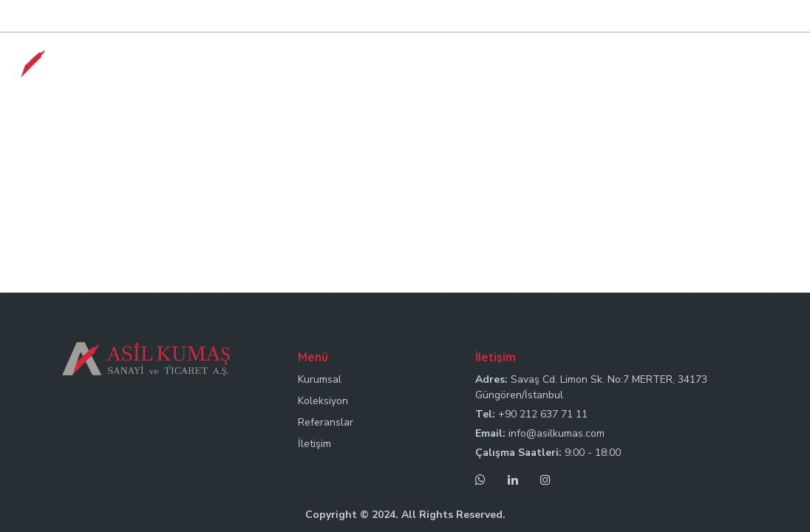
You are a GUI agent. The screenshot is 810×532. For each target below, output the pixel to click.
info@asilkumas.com (557, 433)
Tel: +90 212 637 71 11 (515, 17)
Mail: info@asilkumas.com (640, 17)
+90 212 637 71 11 (543, 414)
